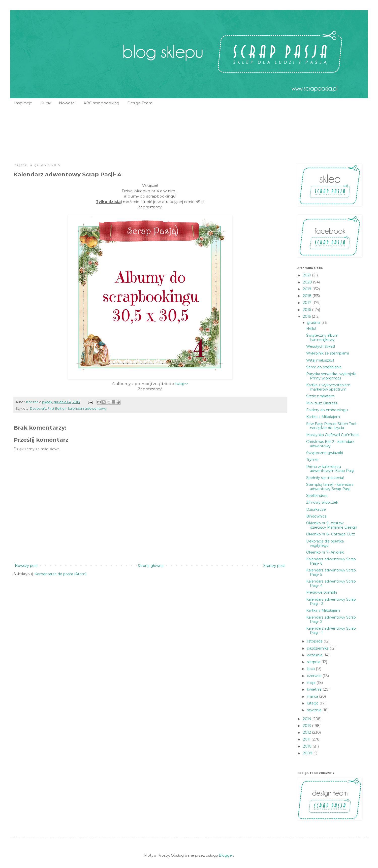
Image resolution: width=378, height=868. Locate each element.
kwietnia (315, 689)
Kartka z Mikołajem (323, 417)
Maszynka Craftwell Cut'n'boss (333, 435)
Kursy (46, 103)
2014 (308, 719)
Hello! (311, 329)
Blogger (226, 855)
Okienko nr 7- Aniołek (325, 552)
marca (313, 696)
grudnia (314, 323)
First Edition (57, 409)
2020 (308, 282)
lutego (313, 703)
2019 (308, 289)
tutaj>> (182, 384)
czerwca (315, 676)
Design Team (140, 103)
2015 (307, 316)
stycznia (315, 710)
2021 (307, 275)
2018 (308, 296)
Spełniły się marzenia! (325, 478)
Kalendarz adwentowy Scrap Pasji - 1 (331, 631)
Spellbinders (317, 496)
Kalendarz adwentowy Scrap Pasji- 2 (331, 619)
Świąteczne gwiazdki (325, 453)
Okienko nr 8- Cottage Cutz (331, 534)
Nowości (67, 103)
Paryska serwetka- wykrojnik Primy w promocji (331, 376)
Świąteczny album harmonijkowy (322, 337)
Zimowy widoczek (322, 502)
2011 (307, 739)
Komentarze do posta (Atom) (60, 574)
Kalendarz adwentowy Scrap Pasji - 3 (331, 602)
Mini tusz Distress (322, 403)
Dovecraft (38, 409)
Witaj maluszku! (320, 360)
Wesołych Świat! (321, 346)
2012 (307, 732)
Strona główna (151, 566)
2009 (308, 753)
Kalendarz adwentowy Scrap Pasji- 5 (331, 572)
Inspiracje (23, 103)
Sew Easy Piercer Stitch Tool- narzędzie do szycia (332, 426)
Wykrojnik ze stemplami (327, 353)
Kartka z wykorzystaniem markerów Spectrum (328, 387)
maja (312, 683)
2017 (308, 303)
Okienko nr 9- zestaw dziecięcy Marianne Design (332, 525)
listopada (315, 641)
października (318, 648)
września (315, 655)
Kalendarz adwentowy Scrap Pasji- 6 (331, 561)
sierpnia (314, 662)
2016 (307, 310)
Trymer (312, 460)
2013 (307, 726)
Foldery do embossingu (327, 410)
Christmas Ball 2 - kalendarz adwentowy (330, 444)
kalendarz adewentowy (87, 409)
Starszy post (274, 566)
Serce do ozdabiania (324, 367)
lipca (311, 669)
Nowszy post (26, 566)
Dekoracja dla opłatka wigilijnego (325, 543)
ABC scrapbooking (101, 103)
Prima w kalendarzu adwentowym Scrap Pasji (330, 469)
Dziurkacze (316, 509)
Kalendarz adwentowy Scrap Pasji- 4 (331, 583)
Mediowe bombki (322, 592)
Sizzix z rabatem (320, 396)
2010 (308, 746)
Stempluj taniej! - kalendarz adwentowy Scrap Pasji (330, 487)
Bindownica (316, 516)
